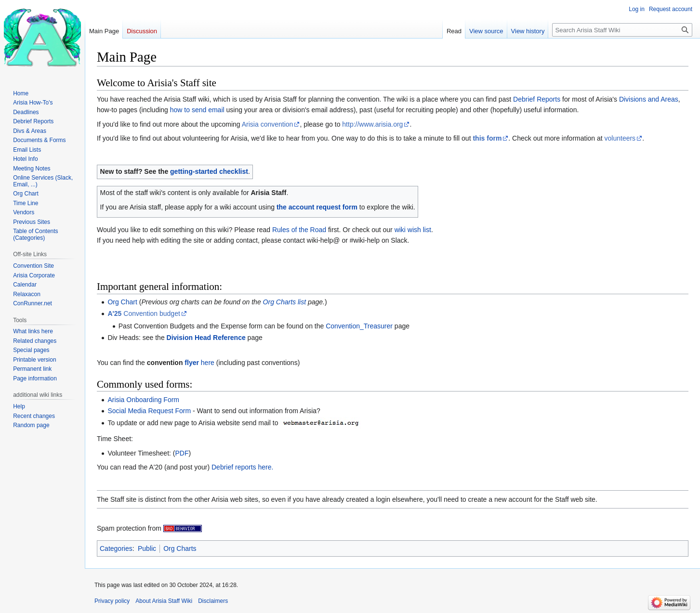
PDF (182, 453)
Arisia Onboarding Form (143, 400)
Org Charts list (284, 302)
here (199, 363)
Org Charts (180, 548)
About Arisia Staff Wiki (164, 601)
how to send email (197, 110)
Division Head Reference (206, 338)
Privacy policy (112, 601)
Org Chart (122, 302)
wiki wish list (413, 230)
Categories (116, 548)
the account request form (317, 207)
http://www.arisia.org (372, 124)
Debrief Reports (537, 99)
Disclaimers (213, 601)
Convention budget (144, 313)
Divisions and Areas (649, 99)
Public (147, 548)
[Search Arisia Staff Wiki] (622, 30)
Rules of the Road (299, 230)
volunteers (620, 138)
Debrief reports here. (242, 467)
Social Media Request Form (149, 411)
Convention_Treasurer (359, 326)
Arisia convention (268, 124)
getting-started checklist (209, 171)
